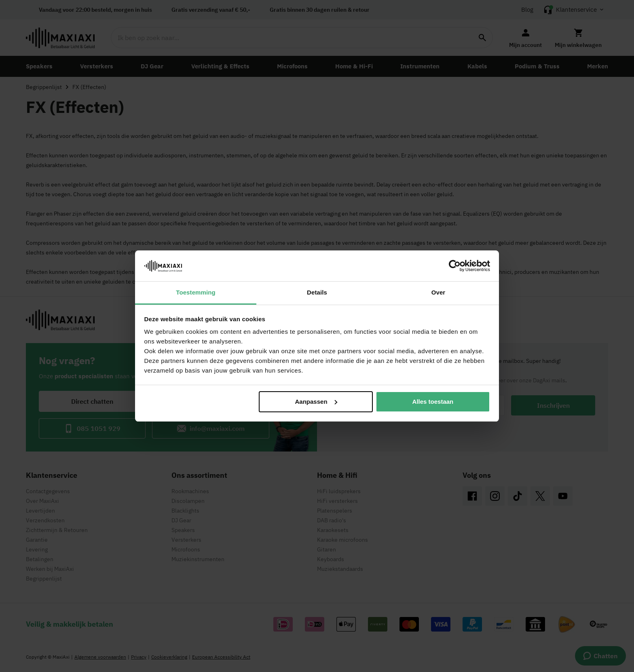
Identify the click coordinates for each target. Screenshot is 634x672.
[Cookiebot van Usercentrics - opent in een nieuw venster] (455, 266)
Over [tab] (439, 292)
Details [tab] (317, 292)
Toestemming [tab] (196, 292)
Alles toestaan (433, 402)
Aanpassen (316, 402)
